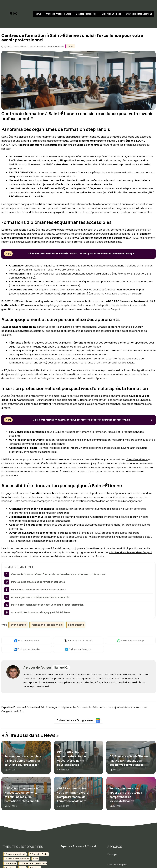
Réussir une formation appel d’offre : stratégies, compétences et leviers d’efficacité (126, 795)
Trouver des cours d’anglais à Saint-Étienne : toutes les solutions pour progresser (23, 761)
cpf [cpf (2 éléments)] (37, 859)
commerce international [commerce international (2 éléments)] (18, 859)
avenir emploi (19, 625)
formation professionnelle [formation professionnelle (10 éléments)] (34, 863)
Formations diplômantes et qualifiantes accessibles (38, 589)
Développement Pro (86, 14)
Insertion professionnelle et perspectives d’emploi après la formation (47, 605)
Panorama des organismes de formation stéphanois (38, 582)
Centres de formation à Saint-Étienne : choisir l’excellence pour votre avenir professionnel (58, 574)
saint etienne (76, 625)
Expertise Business (111, 14)
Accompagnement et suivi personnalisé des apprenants (40, 597)
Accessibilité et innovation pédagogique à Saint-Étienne (41, 612)
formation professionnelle (47, 625)
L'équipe (112, 854)
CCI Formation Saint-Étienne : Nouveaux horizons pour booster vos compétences (129, 761)
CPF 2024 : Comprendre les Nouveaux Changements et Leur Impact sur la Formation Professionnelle (22, 795)
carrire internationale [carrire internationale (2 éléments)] (16, 854)
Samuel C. (61, 667)
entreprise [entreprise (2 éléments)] (11, 863)
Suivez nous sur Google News (79, 720)
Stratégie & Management (139, 14)
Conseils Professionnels (59, 14)
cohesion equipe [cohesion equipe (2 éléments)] (40, 854)
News (38, 14)
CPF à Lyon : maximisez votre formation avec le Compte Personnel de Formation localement (73, 795)
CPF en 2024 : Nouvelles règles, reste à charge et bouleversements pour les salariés (73, 758)
